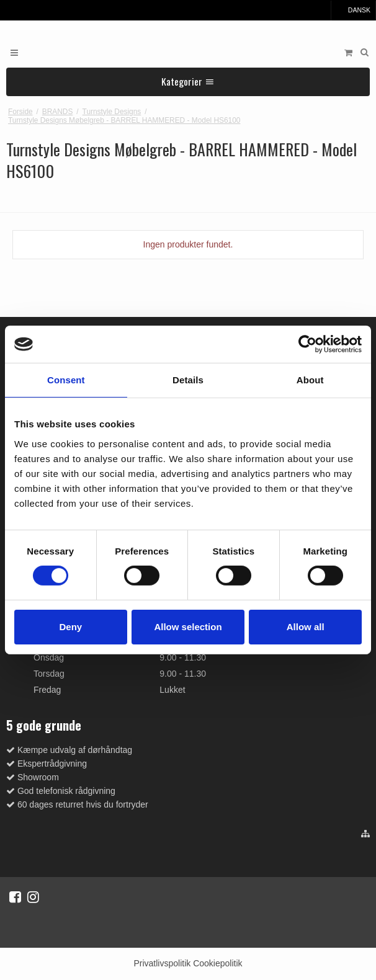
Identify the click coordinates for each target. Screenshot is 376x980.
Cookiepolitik (217, 963)
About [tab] (310, 380)
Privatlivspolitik (162, 963)
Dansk (353, 10)
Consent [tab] (66, 380)
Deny (70, 627)
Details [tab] (188, 380)
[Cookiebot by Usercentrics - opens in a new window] (307, 344)
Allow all (306, 627)
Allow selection (188, 627)
